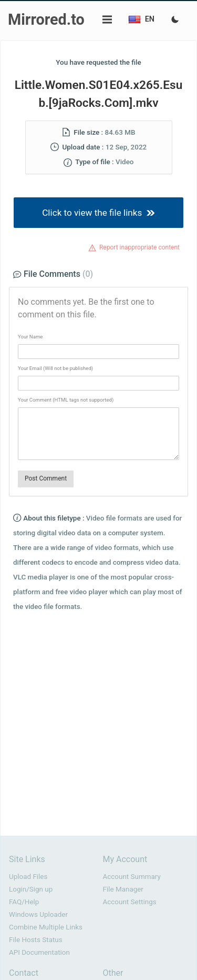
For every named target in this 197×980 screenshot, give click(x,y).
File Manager (123, 889)
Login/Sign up (31, 889)
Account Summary (132, 877)
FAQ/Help (24, 902)
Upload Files (28, 877)
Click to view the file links (98, 213)
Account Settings (130, 902)
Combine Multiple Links (46, 927)
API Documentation (39, 952)
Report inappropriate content (139, 247)
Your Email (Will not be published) (55, 368)
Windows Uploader (38, 914)
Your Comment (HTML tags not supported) (66, 400)
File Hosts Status (36, 940)
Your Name (30, 337)
